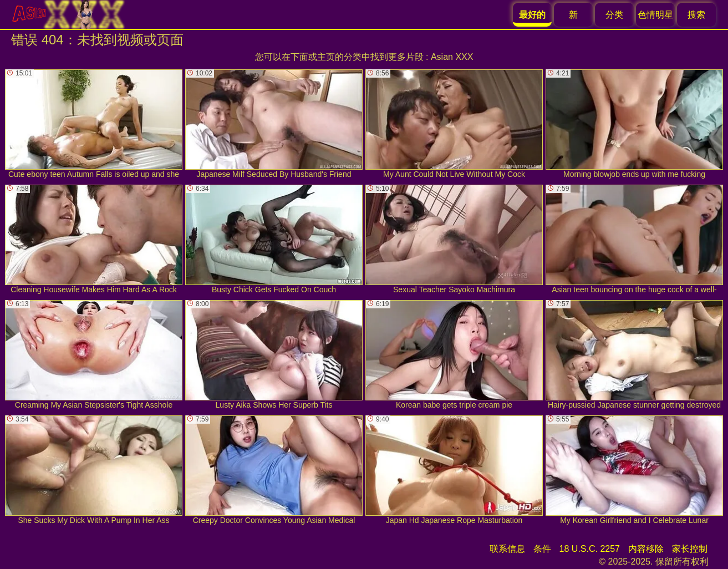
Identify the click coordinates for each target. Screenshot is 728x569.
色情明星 (655, 15)
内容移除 (646, 549)
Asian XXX (452, 57)
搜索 (696, 15)
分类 (614, 15)
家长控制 (690, 549)
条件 (542, 549)
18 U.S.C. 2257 (590, 549)
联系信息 (507, 549)
